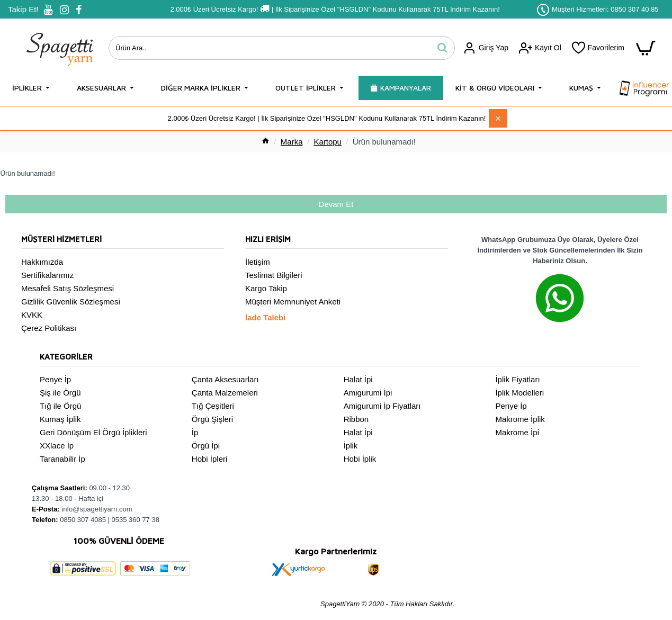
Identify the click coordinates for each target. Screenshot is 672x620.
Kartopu (328, 142)
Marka (292, 142)
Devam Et (336, 204)
